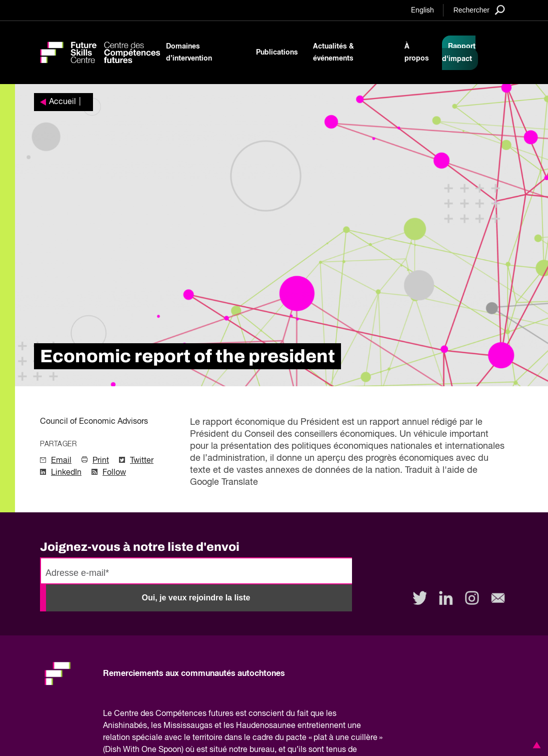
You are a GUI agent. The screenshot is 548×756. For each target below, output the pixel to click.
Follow (114, 473)
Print (101, 461)
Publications (277, 53)
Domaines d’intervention (189, 53)
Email (61, 461)
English (422, 11)
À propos (417, 53)
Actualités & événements (333, 53)
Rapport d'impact (459, 53)
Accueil (62, 102)
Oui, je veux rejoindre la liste (196, 598)
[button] (535, 745)
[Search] (479, 10)
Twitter (142, 461)
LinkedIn (66, 473)
